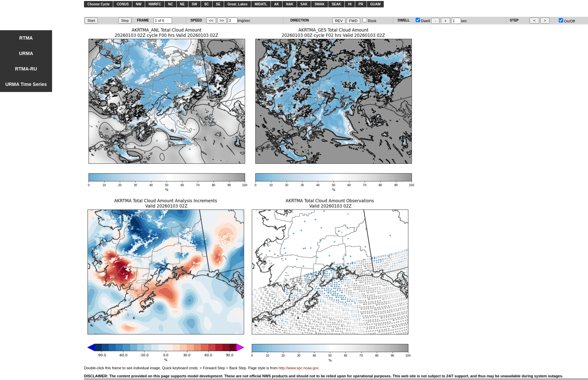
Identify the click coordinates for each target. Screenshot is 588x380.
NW (139, 4)
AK (277, 4)
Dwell (423, 21)
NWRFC (155, 4)
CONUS (123, 4)
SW (195, 4)
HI (350, 4)
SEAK (336, 4)
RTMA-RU (26, 69)
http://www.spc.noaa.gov (298, 368)
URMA (26, 53)
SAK (304, 4)
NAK (290, 4)
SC (207, 4)
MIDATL (261, 4)
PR (361, 4)
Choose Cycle (98, 4)
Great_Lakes (238, 4)
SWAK (320, 4)
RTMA (26, 38)
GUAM (375, 4)
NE (182, 4)
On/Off (567, 21)
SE (218, 4)
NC (170, 4)
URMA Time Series (26, 84)
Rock (369, 21)
